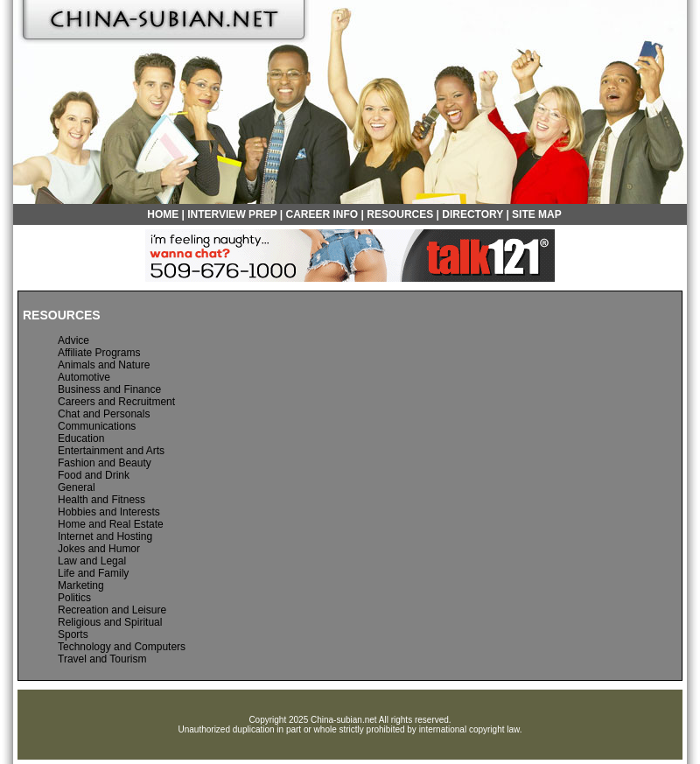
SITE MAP (537, 214)
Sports (73, 634)
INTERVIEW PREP (232, 214)
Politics (74, 598)
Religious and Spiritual (110, 622)
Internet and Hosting (105, 536)
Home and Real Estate (111, 524)
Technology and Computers (122, 647)
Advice (73, 340)
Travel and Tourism (102, 659)
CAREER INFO (322, 214)
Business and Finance (109, 389)
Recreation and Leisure (112, 610)
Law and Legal (92, 561)
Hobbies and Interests (109, 512)
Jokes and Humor (99, 549)
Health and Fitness (101, 500)
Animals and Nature (104, 365)
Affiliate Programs (99, 353)
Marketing (81, 585)
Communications (97, 426)
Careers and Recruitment (116, 402)
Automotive (84, 377)
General (77, 487)
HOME (163, 214)
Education (81, 438)
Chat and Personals (104, 414)
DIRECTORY (472, 214)
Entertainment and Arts (111, 451)
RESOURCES (400, 214)
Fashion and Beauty (105, 463)
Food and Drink (94, 475)
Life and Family (93, 573)
